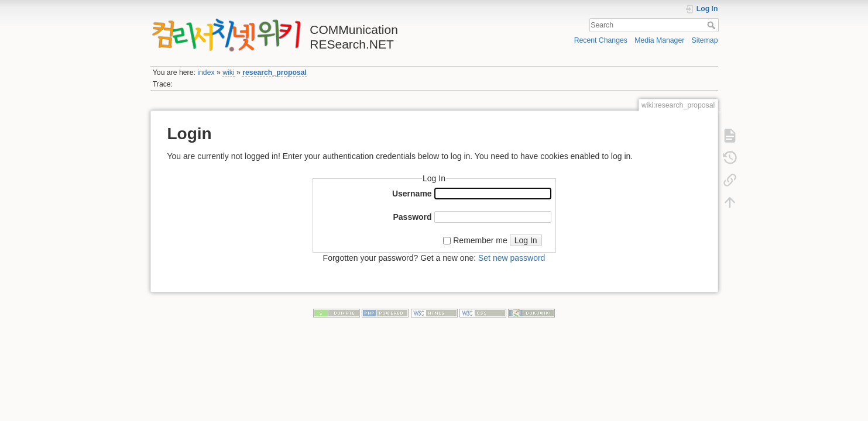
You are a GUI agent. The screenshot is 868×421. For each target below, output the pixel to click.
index (206, 73)
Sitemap (705, 40)
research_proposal (275, 73)
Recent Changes (601, 40)
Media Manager (659, 40)
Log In (526, 240)
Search (713, 25)
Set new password (512, 258)
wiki (228, 73)
